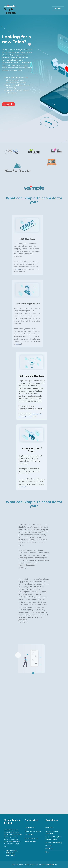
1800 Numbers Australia (33, 831)
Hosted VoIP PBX (30, 842)
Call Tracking (29, 835)
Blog (47, 852)
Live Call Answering (31, 838)
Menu (59, 9)
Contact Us (49, 848)
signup (8, 344)
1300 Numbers (30, 828)
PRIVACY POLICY (12, 851)
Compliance (49, 828)
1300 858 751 (10, 90)
